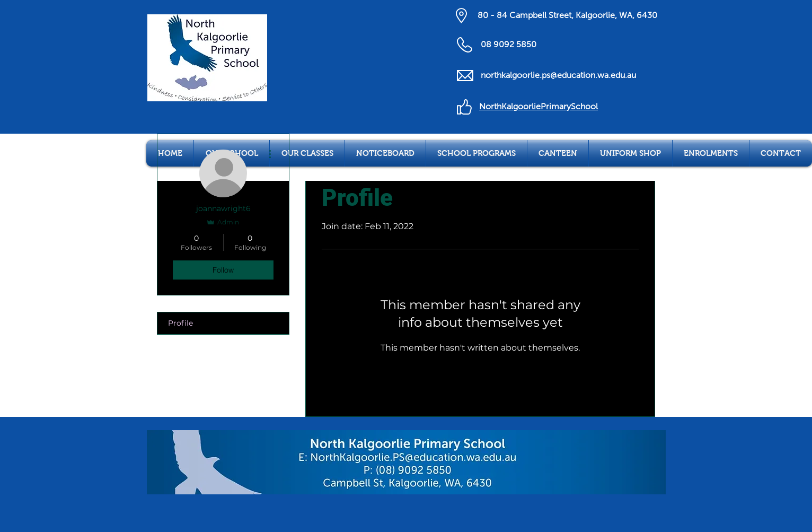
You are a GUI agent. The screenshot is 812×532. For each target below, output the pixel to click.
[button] (307, 153)
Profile (180, 323)
